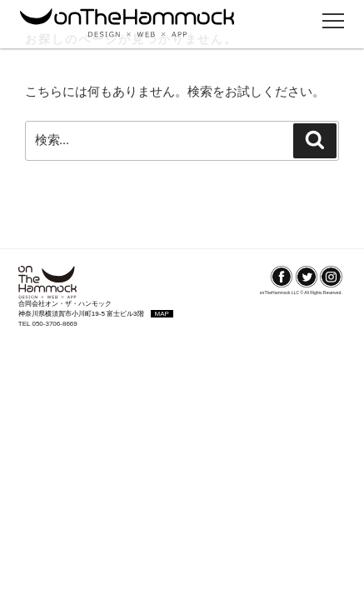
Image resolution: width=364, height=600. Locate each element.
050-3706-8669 (54, 324)
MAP (162, 314)
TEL (25, 324)
